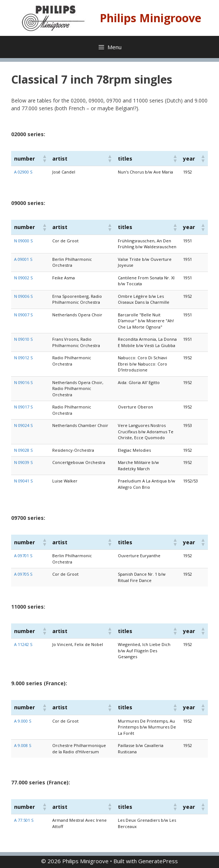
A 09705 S (23, 574)
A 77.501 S (24, 820)
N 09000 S (23, 241)
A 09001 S (23, 259)
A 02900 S (23, 172)
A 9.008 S (23, 745)
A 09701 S (23, 556)
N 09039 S (23, 462)
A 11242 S (23, 644)
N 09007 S (23, 315)
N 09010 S (23, 339)
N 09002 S (23, 278)
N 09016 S (23, 382)
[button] (44, 158)
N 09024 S (23, 425)
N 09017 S (23, 407)
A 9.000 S (23, 721)
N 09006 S (23, 296)
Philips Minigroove (150, 18)
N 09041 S (23, 481)
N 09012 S (23, 358)
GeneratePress (158, 861)
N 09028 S (23, 450)
